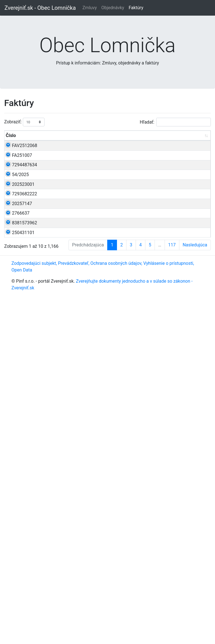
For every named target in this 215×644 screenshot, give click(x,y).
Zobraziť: (24, 122)
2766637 (21, 447)
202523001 (23, 298)
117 (172, 593)
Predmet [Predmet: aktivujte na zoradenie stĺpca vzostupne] (50, 142)
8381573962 (25, 477)
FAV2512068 (25, 152)
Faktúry (136, 8)
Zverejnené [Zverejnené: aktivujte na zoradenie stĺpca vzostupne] (140, 142)
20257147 (22, 418)
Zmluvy (90, 8)
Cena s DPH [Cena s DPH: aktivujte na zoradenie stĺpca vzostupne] (77, 139)
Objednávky (113, 8)
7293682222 (25, 381)
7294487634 (25, 212)
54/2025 (20, 248)
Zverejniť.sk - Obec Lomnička (40, 8)
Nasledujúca (195, 593)
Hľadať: (175, 122)
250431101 (23, 514)
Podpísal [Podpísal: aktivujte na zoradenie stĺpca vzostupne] (196, 142)
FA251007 (22, 182)
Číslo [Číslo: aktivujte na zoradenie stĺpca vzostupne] (11, 142)
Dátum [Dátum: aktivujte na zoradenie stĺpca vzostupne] (98, 142)
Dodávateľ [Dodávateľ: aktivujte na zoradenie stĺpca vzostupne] (169, 142)
